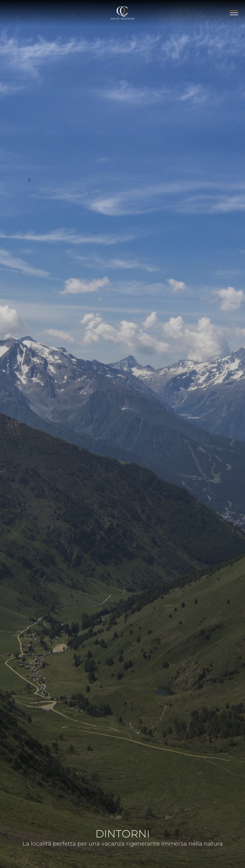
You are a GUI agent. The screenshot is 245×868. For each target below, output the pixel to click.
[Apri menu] (234, 13)
